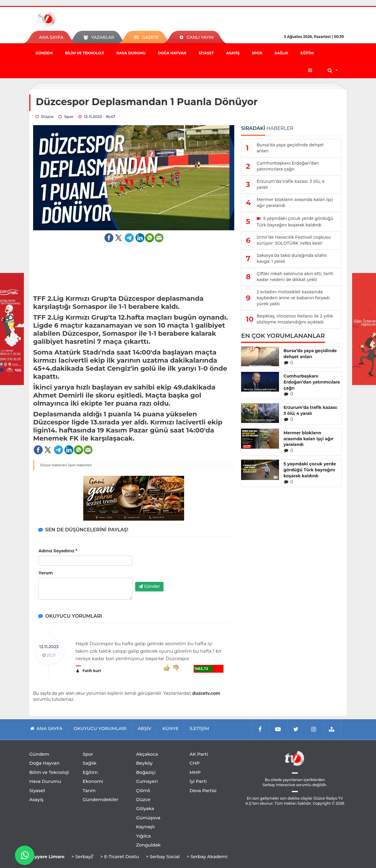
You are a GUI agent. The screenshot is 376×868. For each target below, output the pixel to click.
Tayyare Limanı (47, 857)
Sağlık (281, 53)
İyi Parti (198, 781)
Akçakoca (147, 754)
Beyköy (144, 763)
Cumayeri (147, 781)
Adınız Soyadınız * (58, 551)
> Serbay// (82, 857)
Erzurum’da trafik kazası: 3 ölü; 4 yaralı (310, 410)
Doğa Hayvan (172, 53)
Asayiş (233, 53)
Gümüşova (148, 818)
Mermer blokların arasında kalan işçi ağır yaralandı (308, 439)
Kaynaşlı (145, 827)
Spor (257, 53)
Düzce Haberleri (54, 465)
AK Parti (199, 754)
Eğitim (307, 53)
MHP (195, 772)
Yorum (46, 573)
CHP (195, 763)
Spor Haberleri (80, 465)
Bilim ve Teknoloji (85, 53)
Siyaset (206, 53)
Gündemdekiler (101, 799)
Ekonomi (93, 781)
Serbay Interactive (279, 785)
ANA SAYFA (51, 37)
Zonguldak (148, 845)
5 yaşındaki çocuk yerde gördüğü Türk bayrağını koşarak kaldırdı (310, 470)
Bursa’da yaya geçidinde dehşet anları (310, 354)
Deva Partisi (203, 790)
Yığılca (144, 836)
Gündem (44, 53)
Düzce (143, 799)
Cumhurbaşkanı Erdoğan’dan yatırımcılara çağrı (312, 382)
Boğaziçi (146, 772)
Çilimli (143, 790)
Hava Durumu (131, 53)
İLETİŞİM (199, 728)
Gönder (149, 586)
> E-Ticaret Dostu (120, 857)
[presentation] (181, 566)
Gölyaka (145, 808)
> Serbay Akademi (207, 857)
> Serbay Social (163, 857)
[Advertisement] (134, 265)
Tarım (89, 790)
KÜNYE (170, 728)
